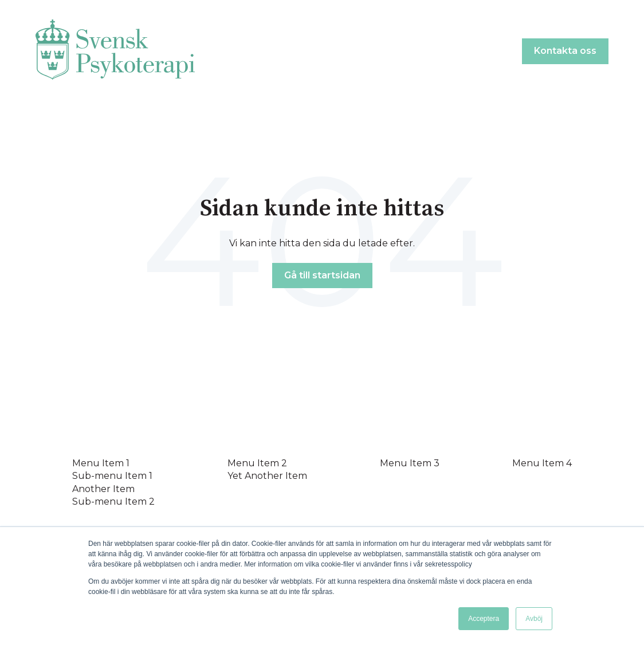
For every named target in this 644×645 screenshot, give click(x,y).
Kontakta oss (565, 51)
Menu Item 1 (101, 463)
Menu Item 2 (257, 463)
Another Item (103, 489)
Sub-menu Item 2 (113, 502)
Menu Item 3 (410, 463)
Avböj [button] (534, 619)
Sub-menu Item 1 (112, 476)
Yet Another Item (267, 476)
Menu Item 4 (542, 463)
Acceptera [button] (484, 619)
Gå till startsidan (322, 275)
